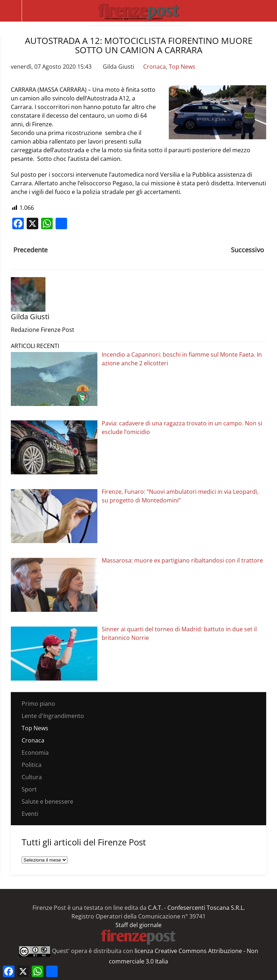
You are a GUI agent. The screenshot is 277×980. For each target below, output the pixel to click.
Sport (29, 789)
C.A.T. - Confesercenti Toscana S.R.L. (196, 908)
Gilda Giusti (118, 67)
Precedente (30, 250)
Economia (35, 753)
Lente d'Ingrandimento (53, 716)
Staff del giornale (138, 925)
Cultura (32, 777)
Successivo (247, 250)
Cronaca (155, 67)
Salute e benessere (47, 801)
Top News (182, 67)
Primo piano (38, 704)
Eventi (30, 814)
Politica (32, 765)
